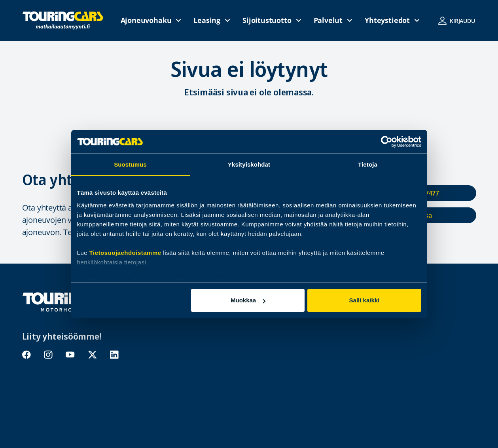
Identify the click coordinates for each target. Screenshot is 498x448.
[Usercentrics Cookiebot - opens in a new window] (387, 142)
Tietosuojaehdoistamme (125, 253)
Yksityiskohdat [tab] (249, 164)
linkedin (114, 355)
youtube (70, 355)
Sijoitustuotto (267, 20)
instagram (48, 355)
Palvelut (328, 20)
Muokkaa (248, 300)
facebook (27, 355)
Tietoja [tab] (368, 164)
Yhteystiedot (387, 20)
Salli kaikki (365, 300)
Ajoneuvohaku (146, 20)
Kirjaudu (462, 21)
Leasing (207, 20)
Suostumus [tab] (130, 164)
